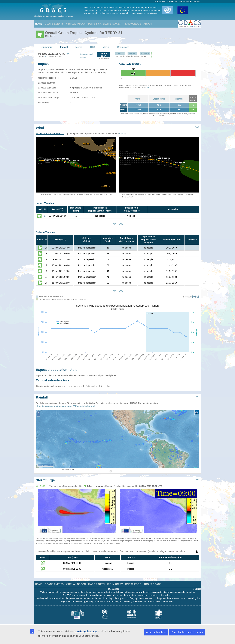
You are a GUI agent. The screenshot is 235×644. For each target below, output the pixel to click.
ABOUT (148, 24)
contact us (172, 1)
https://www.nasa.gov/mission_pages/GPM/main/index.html (65, 406)
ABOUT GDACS (152, 584)
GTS (93, 47)
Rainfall (179, 99)
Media (106, 47)
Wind (138, 99)
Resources (123, 47)
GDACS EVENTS (54, 24)
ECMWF (145, 54)
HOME (39, 24)
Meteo (79, 47)
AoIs (74, 370)
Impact (64, 47)
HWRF (132, 54)
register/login (185, 1)
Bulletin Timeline (45, 232)
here (147, 88)
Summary (47, 47)
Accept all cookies (156, 632)
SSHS (122, 134)
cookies (197, 589)
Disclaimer (114, 589)
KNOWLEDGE (133, 24)
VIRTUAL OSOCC (76, 24)
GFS (120, 54)
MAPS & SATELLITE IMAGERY (105, 24)
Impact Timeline (45, 203)
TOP (197, 127)
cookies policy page (86, 631)
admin (197, 1)
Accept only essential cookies (187, 632)
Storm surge (159, 99)
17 (45, 216)
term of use (160, 1)
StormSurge (45, 480)
